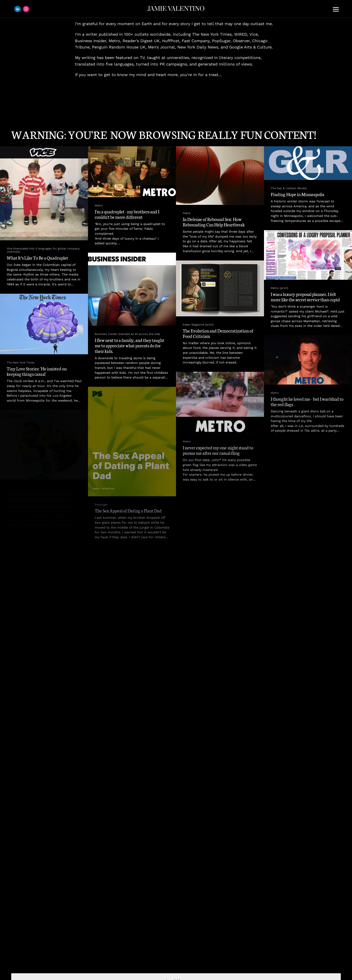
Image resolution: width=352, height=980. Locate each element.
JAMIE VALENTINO (176, 9)
